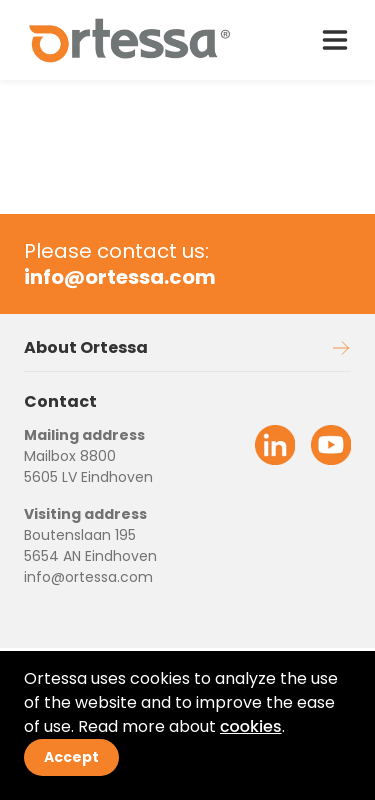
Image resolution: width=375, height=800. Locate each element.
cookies (251, 726)
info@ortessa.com (88, 577)
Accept (71, 757)
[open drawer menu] (335, 40)
